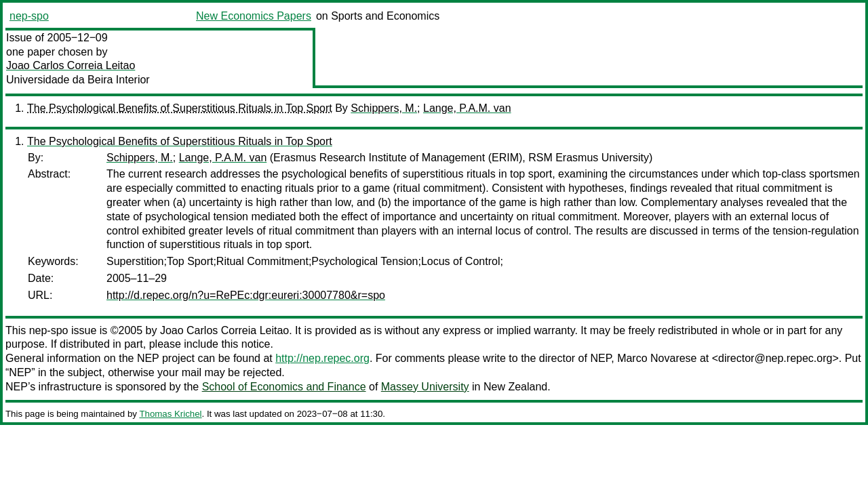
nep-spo (29, 16)
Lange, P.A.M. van (467, 108)
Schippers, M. (384, 108)
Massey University (425, 387)
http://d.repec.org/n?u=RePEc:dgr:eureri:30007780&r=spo (246, 295)
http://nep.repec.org (322, 358)
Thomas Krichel (170, 414)
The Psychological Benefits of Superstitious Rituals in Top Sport (180, 108)
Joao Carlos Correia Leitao (71, 65)
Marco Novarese (657, 358)
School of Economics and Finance (284, 387)
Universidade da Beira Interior (78, 80)
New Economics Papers (254, 16)
